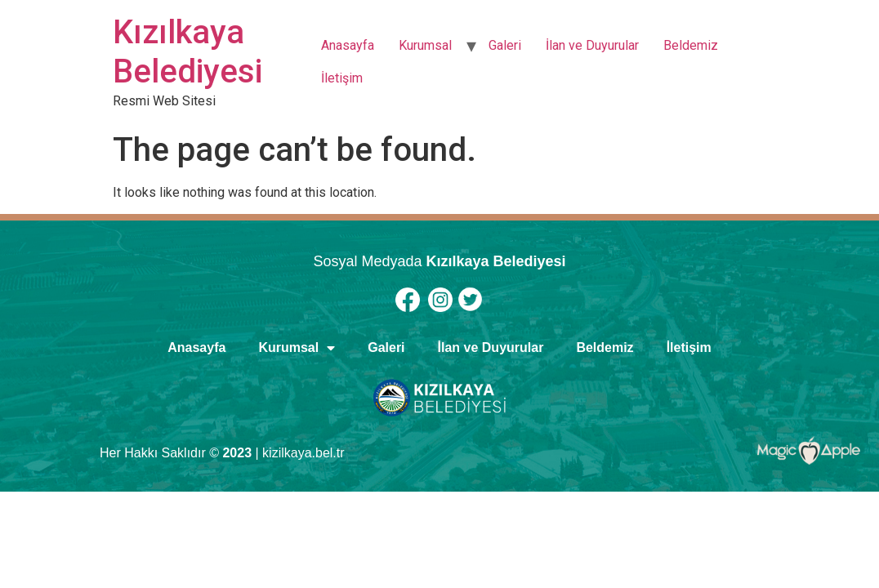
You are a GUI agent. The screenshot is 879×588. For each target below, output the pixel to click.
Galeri (505, 45)
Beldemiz (691, 45)
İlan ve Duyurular (592, 45)
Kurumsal (425, 45)
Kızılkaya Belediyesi (187, 52)
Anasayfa (348, 45)
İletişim (342, 78)
